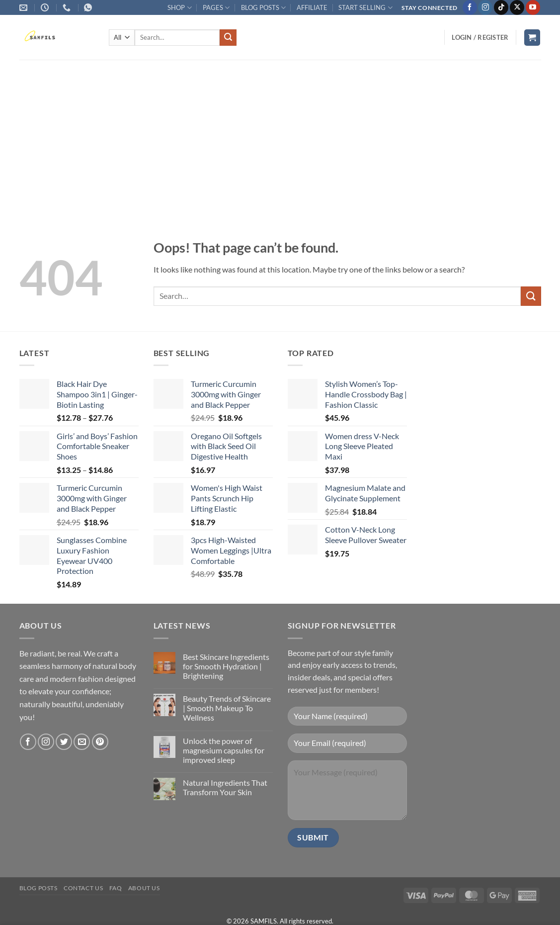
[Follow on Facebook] (470, 7)
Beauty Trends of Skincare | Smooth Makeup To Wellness (227, 708)
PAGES (216, 8)
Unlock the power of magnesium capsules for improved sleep (224, 750)
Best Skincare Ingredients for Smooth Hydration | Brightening (226, 666)
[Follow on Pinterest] (100, 742)
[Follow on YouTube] (533, 7)
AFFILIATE (312, 7)
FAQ (116, 888)
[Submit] (228, 38)
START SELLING (365, 8)
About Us (144, 888)
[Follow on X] (517, 7)
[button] (480, 37)
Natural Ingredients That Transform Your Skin (225, 787)
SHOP (179, 8)
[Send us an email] (82, 742)
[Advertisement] (280, 134)
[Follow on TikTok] (501, 7)
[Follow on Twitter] (64, 742)
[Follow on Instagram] (485, 7)
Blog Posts (39, 888)
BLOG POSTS (263, 8)
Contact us (83, 888)
